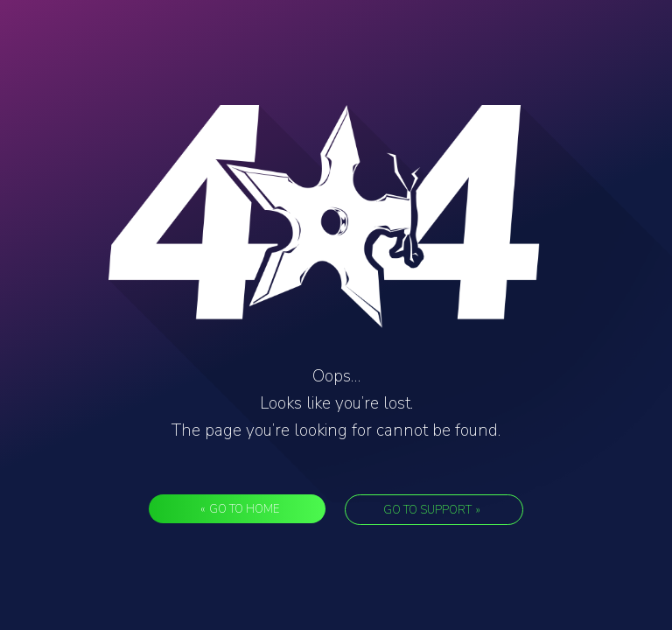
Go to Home (240, 509)
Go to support (432, 510)
